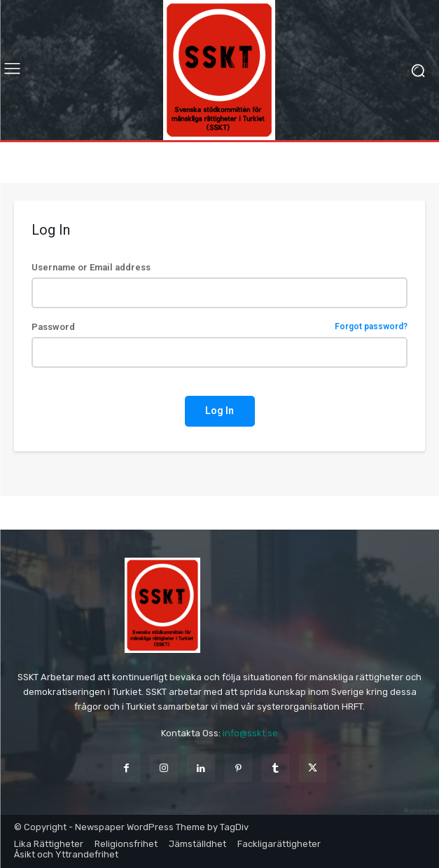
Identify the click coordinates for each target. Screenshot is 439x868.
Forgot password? (371, 327)
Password (219, 327)
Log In (219, 411)
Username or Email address (91, 267)
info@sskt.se (250, 733)
